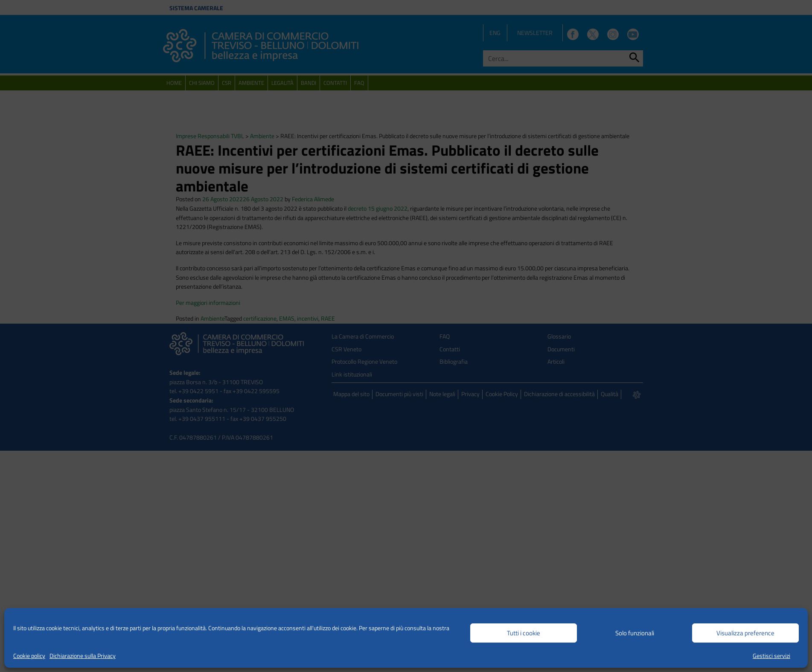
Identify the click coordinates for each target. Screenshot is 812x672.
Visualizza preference (745, 633)
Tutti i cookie (524, 633)
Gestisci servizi (771, 656)
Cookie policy (29, 656)
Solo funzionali (635, 633)
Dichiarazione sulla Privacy (83, 656)
